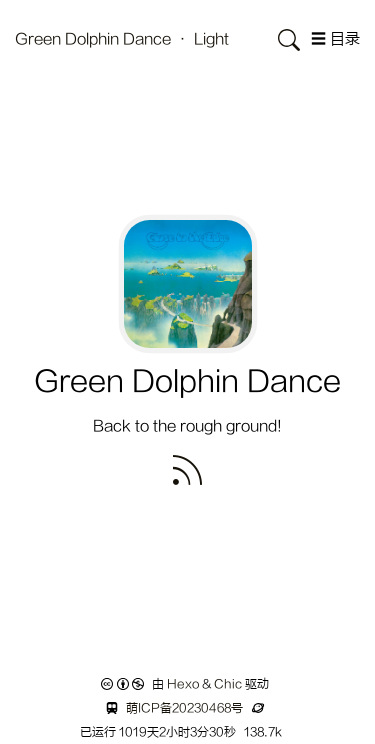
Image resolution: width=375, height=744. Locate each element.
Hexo (183, 684)
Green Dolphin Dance (95, 39)
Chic (228, 684)
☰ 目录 (335, 39)
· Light (202, 39)
